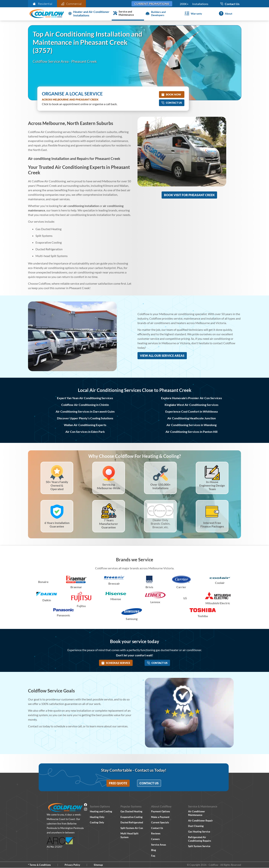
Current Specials (160, 822)
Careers (155, 839)
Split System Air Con (132, 828)
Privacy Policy (72, 865)
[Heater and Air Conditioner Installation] (89, 13)
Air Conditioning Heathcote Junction (192, 418)
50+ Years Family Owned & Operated (57, 485)
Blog (154, 850)
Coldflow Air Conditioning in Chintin (85, 405)
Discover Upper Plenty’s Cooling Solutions (85, 418)
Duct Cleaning (196, 826)
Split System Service (199, 846)
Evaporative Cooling (132, 817)
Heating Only (97, 817)
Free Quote (118, 783)
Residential (43, 4)
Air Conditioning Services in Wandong (191, 425)
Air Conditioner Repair (200, 821)
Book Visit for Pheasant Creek (189, 195)
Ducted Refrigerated (132, 822)
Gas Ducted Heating (131, 811)
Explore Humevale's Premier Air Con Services (191, 398)
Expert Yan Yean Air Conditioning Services (85, 398)
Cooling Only (97, 822)
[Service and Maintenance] (128, 13)
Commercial (72, 4)
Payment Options (161, 811)
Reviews (156, 833)
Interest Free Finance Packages (212, 524)
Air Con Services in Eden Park (85, 432)
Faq (153, 856)
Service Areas (159, 845)
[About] (225, 14)
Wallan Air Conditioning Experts (85, 425)
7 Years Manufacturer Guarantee (109, 524)
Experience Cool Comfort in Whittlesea (191, 411)
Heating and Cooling (101, 811)
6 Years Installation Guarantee (57, 524)
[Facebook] (86, 805)
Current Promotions (152, 4)
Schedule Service (116, 663)
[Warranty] (193, 14)
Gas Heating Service (199, 832)
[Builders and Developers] (160, 14)
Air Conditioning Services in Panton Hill (191, 432)
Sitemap (98, 865)
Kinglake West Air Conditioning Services (191, 405)
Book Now (171, 94)
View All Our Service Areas (162, 356)
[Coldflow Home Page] (47, 14)
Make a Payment (160, 817)
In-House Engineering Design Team (212, 485)
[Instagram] (86, 810)
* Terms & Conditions (39, 865)
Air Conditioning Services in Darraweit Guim (85, 411)
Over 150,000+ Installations (160, 486)
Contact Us (172, 103)
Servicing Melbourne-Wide (109, 486)
